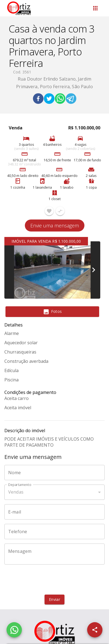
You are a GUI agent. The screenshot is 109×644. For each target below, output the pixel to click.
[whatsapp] (60, 99)
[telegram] (71, 99)
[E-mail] (54, 512)
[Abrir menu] (95, 8)
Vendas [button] (16, 492)
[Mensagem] (54, 554)
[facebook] (38, 99)
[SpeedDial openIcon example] (95, 630)
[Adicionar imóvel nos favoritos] (49, 211)
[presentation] (55, 580)
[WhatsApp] (14, 630)
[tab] (52, 312)
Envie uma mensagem (55, 225)
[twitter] (49, 99)
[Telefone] (54, 532)
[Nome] (54, 473)
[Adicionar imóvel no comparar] (60, 211)
